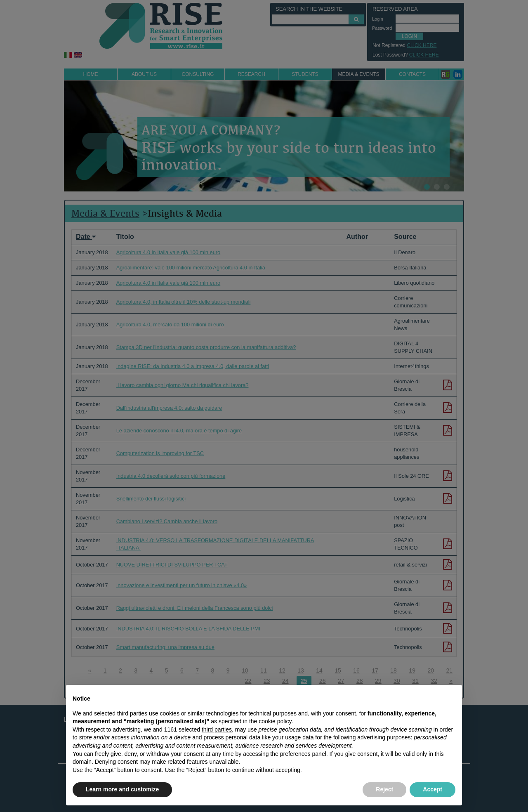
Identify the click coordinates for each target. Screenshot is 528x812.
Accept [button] (433, 789)
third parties (217, 729)
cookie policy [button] (275, 721)
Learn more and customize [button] (122, 789)
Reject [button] (384, 789)
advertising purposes (384, 737)
